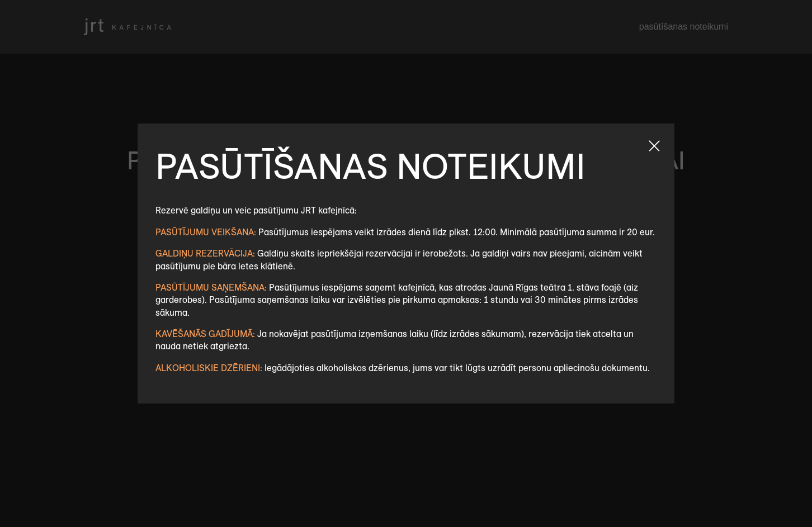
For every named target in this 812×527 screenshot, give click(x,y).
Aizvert (654, 146)
